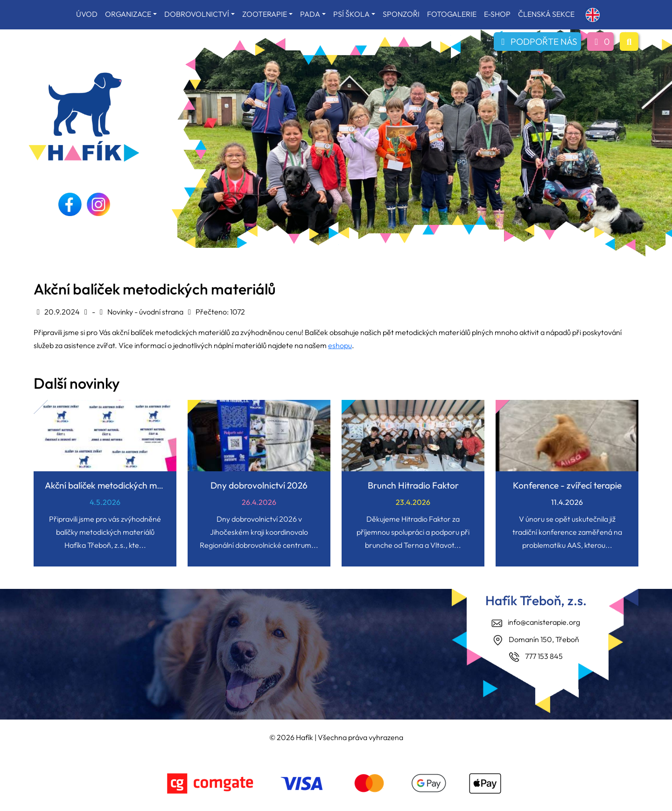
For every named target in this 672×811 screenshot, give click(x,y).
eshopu (340, 345)
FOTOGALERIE (452, 14)
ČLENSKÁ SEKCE (546, 14)
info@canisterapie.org (544, 622)
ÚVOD (87, 14)
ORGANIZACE (128, 14)
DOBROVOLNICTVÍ (197, 14)
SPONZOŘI (401, 14)
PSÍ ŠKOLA (351, 14)
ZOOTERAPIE (265, 14)
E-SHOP (497, 14)
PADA (310, 14)
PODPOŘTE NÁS (537, 42)
